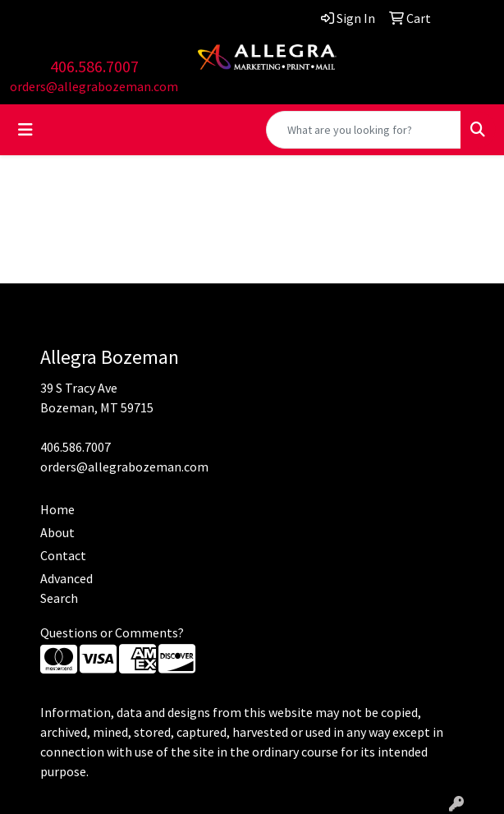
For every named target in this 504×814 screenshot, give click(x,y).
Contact (63, 555)
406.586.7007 (94, 66)
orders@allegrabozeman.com (94, 86)
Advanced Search (66, 588)
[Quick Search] (364, 130)
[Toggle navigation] (25, 130)
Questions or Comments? (112, 632)
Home (57, 509)
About (57, 532)
